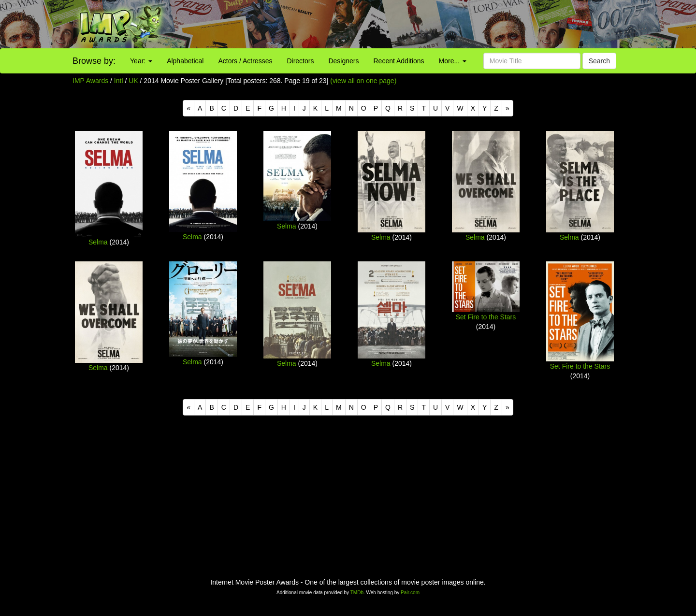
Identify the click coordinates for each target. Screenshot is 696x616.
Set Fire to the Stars (486, 317)
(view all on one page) (363, 81)
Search (599, 61)
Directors (300, 61)
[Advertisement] (435, 24)
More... (453, 61)
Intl (119, 81)
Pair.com (410, 593)
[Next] (507, 108)
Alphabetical (185, 61)
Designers (343, 61)
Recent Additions (399, 61)
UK (133, 81)
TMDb (357, 593)
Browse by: (94, 61)
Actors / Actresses (245, 61)
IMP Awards (90, 81)
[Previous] (188, 108)
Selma (98, 242)
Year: (141, 61)
